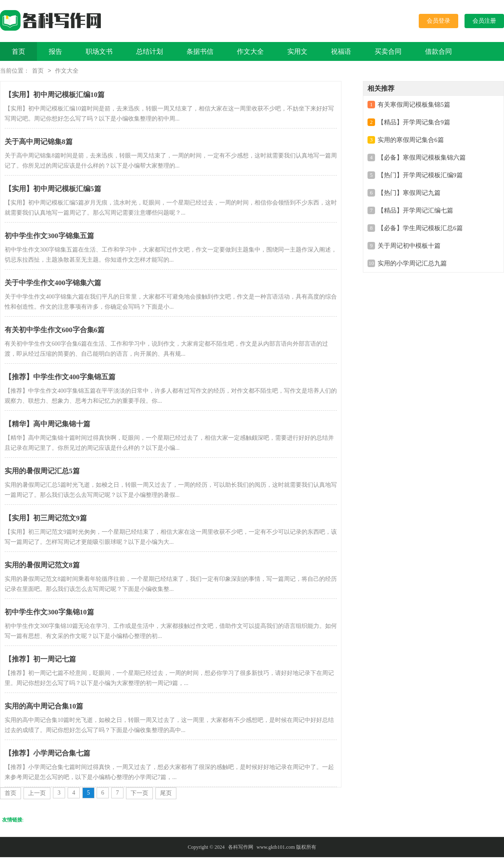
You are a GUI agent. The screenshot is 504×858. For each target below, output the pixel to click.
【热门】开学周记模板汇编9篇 (420, 176)
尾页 (166, 794)
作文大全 (250, 51)
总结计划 (150, 51)
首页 (18, 51)
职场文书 (99, 51)
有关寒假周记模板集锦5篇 (414, 105)
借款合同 (438, 51)
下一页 (139, 794)
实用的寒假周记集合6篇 (411, 141)
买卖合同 (388, 51)
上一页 (37, 794)
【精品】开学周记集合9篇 (414, 123)
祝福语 (341, 51)
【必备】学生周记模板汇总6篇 (420, 229)
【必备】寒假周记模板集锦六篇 (422, 158)
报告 (55, 51)
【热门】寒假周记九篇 (409, 194)
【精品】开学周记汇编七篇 (415, 211)
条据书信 (200, 51)
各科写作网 (241, 848)
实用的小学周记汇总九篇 (412, 264)
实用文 (297, 51)
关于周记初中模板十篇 (409, 247)
